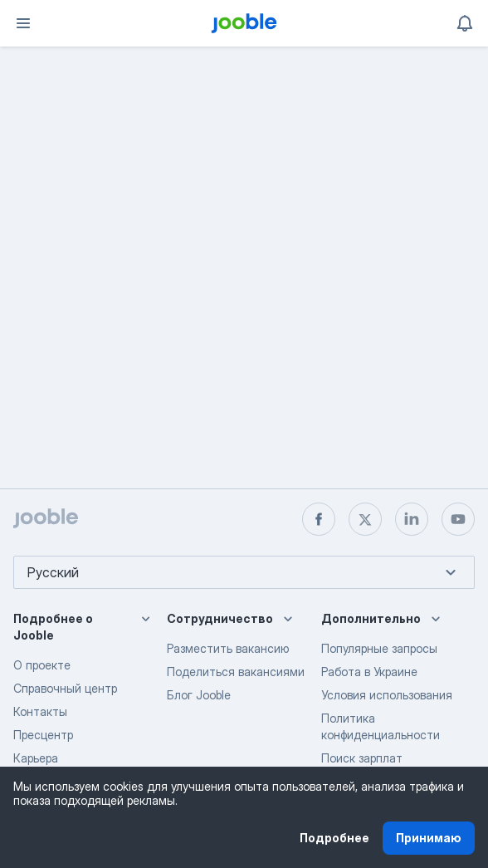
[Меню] (23, 23)
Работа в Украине (369, 672)
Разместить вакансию (228, 648)
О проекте (42, 665)
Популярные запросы (379, 648)
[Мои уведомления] (465, 23)
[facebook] (319, 519)
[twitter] (365, 519)
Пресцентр (43, 735)
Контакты (40, 711)
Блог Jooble (199, 695)
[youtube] (458, 519)
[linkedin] (412, 519)
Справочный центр (65, 688)
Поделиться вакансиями (236, 672)
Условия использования (387, 695)
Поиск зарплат (362, 758)
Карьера (36, 758)
